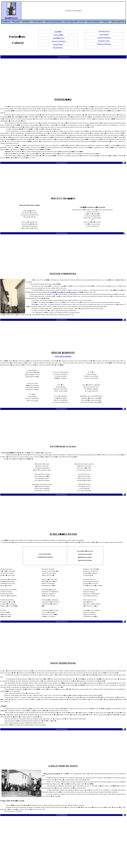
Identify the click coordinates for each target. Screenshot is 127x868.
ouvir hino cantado (63, 356)
